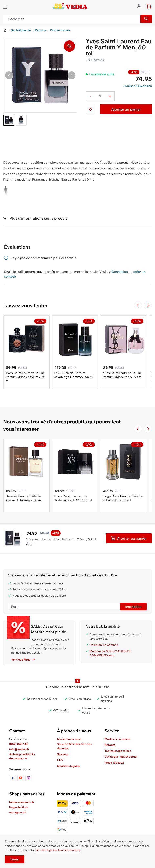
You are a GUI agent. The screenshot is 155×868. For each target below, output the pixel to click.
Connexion (120, 272)
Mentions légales (68, 766)
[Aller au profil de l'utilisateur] (140, 6)
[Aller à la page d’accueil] (5, 30)
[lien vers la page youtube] (21, 778)
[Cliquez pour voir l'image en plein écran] (40, 75)
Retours (110, 745)
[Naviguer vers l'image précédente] (9, 75)
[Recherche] (146, 19)
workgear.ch (18, 812)
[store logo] (70, 6)
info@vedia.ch (19, 749)
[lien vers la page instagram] (29, 778)
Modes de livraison (117, 739)
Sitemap (63, 754)
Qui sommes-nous (69, 739)
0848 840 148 (19, 744)
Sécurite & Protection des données (74, 746)
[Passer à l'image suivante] (72, 75)
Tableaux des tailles (118, 751)
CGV (60, 760)
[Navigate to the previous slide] (138, 305)
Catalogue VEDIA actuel (121, 757)
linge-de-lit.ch (19, 807)
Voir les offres (23, 660)
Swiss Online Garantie (104, 645)
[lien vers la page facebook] (13, 778)
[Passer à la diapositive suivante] (148, 305)
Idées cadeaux (114, 763)
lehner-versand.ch (21, 802)
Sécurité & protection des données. (58, 850)
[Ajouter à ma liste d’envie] (90, 109)
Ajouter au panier (126, 109)
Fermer (15, 859)
